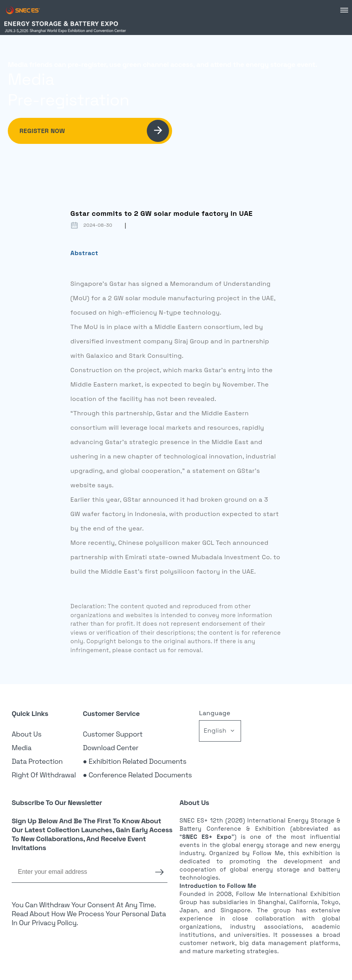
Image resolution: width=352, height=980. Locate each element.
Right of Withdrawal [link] (44, 775)
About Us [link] (26, 734)
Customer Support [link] (113, 734)
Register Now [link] (94, 131)
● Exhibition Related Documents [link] (135, 761)
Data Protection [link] (37, 761)
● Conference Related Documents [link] (137, 775)
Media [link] (22, 748)
